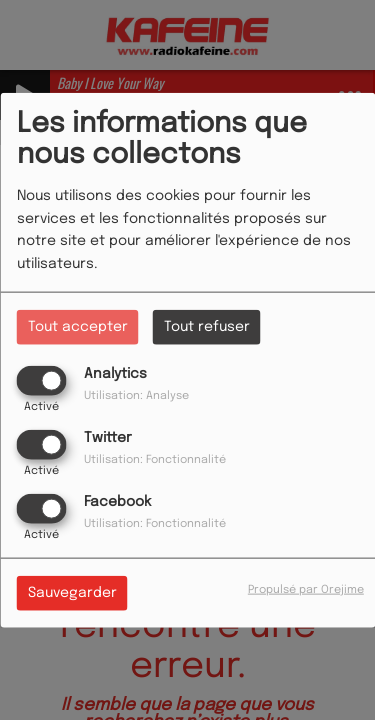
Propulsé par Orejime (306, 590)
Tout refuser (207, 326)
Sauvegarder (72, 593)
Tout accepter (78, 326)
